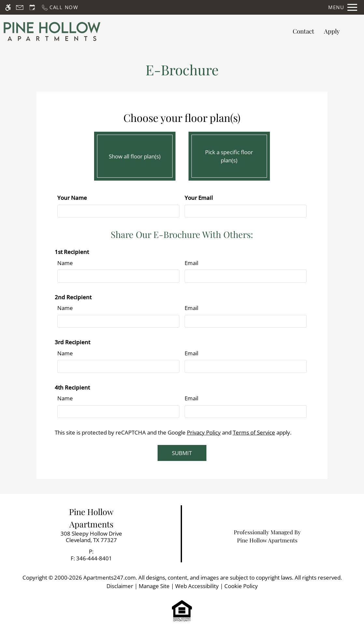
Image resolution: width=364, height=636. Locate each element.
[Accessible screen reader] (8, 7)
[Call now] (60, 7)
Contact (303, 31)
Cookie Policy (241, 586)
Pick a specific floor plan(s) (229, 155)
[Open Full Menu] (343, 7)
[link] (91, 537)
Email (191, 263)
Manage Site (154, 586)
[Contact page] (20, 7)
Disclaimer (120, 586)
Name (65, 263)
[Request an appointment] (32, 7)
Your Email (199, 198)
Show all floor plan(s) (135, 155)
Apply (332, 31)
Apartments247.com (110, 577)
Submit (182, 453)
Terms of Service (254, 432)
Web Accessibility (197, 586)
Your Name (72, 198)
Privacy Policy (204, 432)
